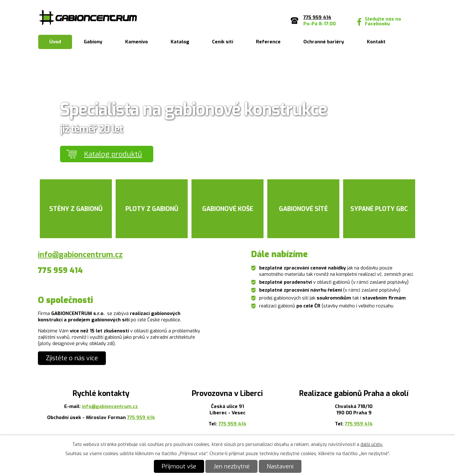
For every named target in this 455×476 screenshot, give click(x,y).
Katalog (180, 42)
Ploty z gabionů (152, 209)
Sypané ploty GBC (379, 209)
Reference (268, 42)
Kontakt (376, 42)
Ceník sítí (223, 42)
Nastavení (280, 466)
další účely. (372, 445)
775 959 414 (141, 417)
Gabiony (93, 42)
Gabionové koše (228, 209)
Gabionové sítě (303, 209)
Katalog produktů (113, 154)
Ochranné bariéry (324, 42)
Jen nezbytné (231, 466)
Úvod (55, 42)
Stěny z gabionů (76, 209)
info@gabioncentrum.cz (80, 255)
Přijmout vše (179, 466)
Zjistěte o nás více (72, 358)
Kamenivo (136, 42)
